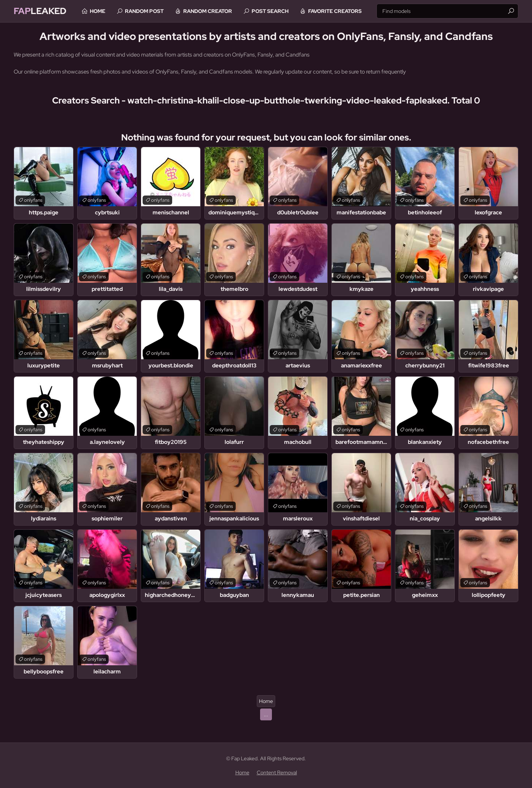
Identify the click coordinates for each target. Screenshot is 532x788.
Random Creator (208, 11)
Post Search (270, 11)
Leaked (40, 11)
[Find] (511, 11)
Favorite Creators (335, 11)
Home (98, 11)
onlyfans (33, 200)
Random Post (144, 11)
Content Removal (277, 772)
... (266, 714)
